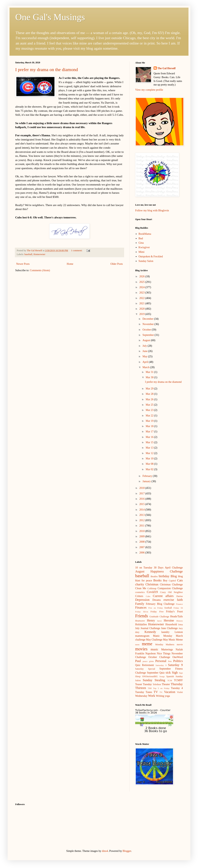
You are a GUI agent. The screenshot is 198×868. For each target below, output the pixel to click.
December (148, 319)
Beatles (154, 576)
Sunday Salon (146, 261)
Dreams (157, 600)
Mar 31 (150, 372)
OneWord (178, 657)
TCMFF (178, 680)
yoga (167, 696)
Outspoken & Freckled (151, 256)
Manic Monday (162, 636)
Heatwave (140, 621)
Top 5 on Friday (161, 688)
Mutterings (167, 650)
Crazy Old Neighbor (171, 592)
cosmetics (140, 592)
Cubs (148, 596)
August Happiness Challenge (159, 571)
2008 (142, 542)
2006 (142, 553)
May (145, 356)
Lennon (179, 632)
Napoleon (150, 654)
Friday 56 (178, 608)
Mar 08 (150, 464)
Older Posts (117, 264)
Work (152, 696)
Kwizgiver (144, 247)
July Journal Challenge (148, 628)
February (148, 476)
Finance (179, 604)
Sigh (175, 673)
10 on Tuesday (144, 568)
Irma (180, 625)
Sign (181, 673)
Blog (174, 576)
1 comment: (77, 250)
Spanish (170, 676)
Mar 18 (150, 426)
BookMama (145, 234)
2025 (142, 282)
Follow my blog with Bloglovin (152, 210)
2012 (142, 520)
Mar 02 (150, 469)
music (154, 649)
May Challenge (154, 640)
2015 (142, 504)
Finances (141, 608)
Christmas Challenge (171, 585)
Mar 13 (150, 448)
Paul (138, 661)
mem (137, 644)
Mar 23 (150, 410)
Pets (170, 661)
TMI (150, 688)
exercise (169, 600)
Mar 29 (150, 389)
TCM (170, 680)
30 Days (159, 568)
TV (156, 692)
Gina (141, 243)
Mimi (142, 252)
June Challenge (169, 628)
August (147, 340)
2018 (142, 488)
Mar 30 (150, 377)
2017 (142, 493)
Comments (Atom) (40, 270)
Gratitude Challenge (159, 617)
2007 (142, 547)
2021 (142, 303)
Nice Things (164, 654)
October (147, 330)
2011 (142, 526)
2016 (142, 499)
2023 (142, 293)
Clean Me (141, 588)
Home (70, 264)
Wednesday (141, 696)
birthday (164, 576)
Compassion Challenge (170, 588)
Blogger (127, 851)
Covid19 (152, 592)
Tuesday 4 (177, 688)
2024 (142, 287)
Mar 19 (150, 421)
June (145, 351)
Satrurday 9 (161, 665)
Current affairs (163, 596)
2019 (142, 314)
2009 (142, 536)
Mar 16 (150, 437)
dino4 (105, 851)
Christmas (152, 584)
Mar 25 (150, 405)
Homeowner (39, 254)
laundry (165, 632)
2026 (142, 276)
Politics (178, 661)
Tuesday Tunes (144, 692)
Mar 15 (150, 442)
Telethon (157, 684)
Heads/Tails (176, 616)
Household (171, 624)
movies (141, 649)
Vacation (170, 692)
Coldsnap (152, 588)
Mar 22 (150, 416)
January (147, 481)
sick (168, 673)
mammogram (142, 636)
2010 (142, 531)
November (148, 324)
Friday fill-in (142, 612)
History (180, 621)
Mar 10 (150, 459)
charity (140, 584)
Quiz (138, 665)
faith (180, 600)
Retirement (148, 665)
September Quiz (156, 673)
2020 (142, 309)
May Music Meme (173, 640)
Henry (151, 620)
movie (180, 644)
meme (147, 644)
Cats (180, 580)
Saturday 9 (175, 665)
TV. (161, 692)
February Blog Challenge (160, 604)
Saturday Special (145, 669)
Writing (160, 696)
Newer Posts (23, 264)
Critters (139, 596)
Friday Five (157, 612)
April (146, 362)
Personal (161, 661)
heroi (159, 621)
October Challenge (159, 657)
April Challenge (174, 568)
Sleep (138, 676)
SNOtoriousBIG (150, 676)
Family (140, 604)
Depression (142, 600)
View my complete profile (149, 90)
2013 (142, 515)
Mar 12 (150, 453)
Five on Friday (156, 608)
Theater (166, 684)
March (146, 367)
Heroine (169, 620)
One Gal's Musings (50, 17)
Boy (165, 581)
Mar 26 (150, 399)
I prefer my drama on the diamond (47, 70)
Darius (180, 596)
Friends (142, 616)
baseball (28, 254)
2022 (142, 298)
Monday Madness (165, 644)
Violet (180, 692)
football (168, 608)
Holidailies (141, 624)
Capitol (172, 581)
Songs (162, 676)
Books (158, 580)
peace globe (148, 661)
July (145, 346)
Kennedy (150, 632)
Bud (141, 238)
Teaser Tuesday (143, 684)
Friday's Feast (174, 612)
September (148, 335)
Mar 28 (150, 394)
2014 (142, 510)
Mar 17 (150, 432)
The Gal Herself (167, 68)
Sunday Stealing (154, 680)
